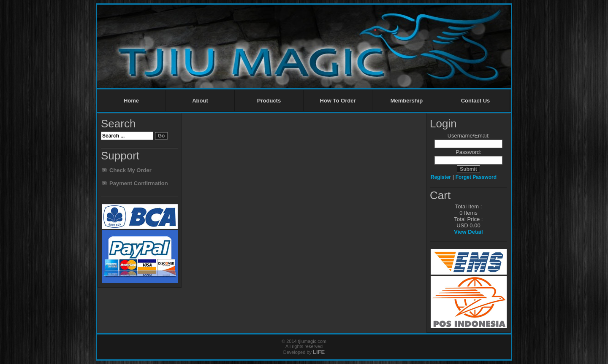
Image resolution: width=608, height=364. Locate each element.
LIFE (319, 352)
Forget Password (476, 177)
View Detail (468, 232)
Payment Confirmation (139, 183)
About (200, 101)
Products (269, 101)
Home (131, 101)
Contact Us (476, 101)
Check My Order (130, 170)
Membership (407, 101)
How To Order (338, 101)
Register (441, 177)
